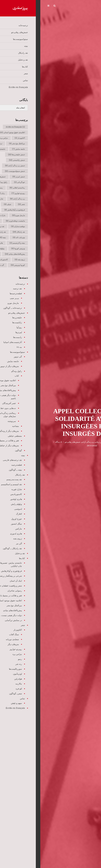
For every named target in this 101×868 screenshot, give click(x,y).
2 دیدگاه (18, 442)
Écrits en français (74, 442)
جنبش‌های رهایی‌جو (32, 442)
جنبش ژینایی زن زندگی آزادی (53, 442)
